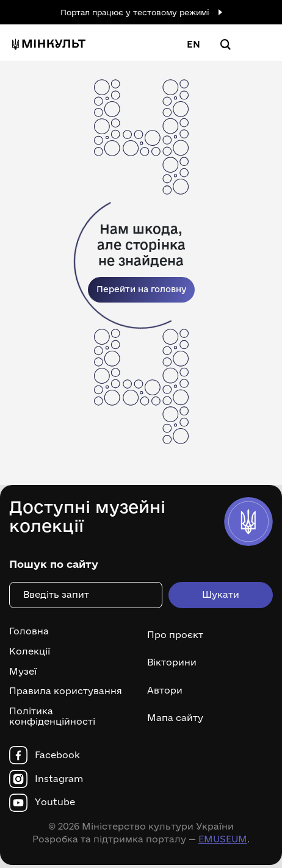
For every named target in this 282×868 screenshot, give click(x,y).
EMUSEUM (223, 839)
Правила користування (66, 691)
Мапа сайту (175, 718)
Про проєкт (175, 635)
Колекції (30, 651)
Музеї (23, 672)
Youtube (55, 802)
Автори (165, 690)
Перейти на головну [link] (141, 289)
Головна (29, 631)
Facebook (57, 755)
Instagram (59, 779)
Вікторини (172, 662)
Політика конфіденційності (52, 716)
